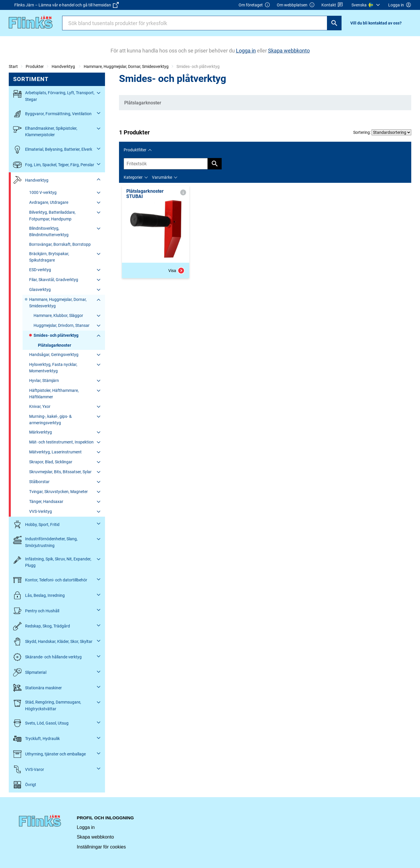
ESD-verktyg (40, 270)
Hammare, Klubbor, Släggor (58, 315)
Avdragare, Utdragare (49, 202)
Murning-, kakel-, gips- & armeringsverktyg (50, 420)
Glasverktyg (40, 290)
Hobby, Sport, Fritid (36, 524)
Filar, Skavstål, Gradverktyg (54, 280)
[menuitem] (366, 5)
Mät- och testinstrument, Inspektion (61, 442)
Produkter (35, 66)
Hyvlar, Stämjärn (44, 380)
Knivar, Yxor (40, 406)
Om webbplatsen (296, 5)
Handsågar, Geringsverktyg (54, 355)
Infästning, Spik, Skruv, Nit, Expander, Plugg (52, 562)
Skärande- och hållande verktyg (47, 657)
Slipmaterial (30, 673)
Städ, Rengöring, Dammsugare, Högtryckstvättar (47, 705)
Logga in (86, 827)
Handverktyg (64, 66)
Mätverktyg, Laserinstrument (55, 452)
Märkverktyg (41, 432)
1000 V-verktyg (43, 192)
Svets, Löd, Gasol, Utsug (41, 723)
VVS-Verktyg (41, 511)
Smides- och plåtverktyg (56, 335)
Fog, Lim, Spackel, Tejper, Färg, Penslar (54, 165)
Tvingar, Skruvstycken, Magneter (58, 492)
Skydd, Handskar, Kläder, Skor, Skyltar (53, 642)
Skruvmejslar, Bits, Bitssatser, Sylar (60, 472)
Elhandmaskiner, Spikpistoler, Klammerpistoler (45, 131)
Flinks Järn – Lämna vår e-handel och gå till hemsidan (66, 5)
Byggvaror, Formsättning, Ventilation (52, 114)
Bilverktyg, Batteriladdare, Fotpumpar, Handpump (52, 215)
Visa (176, 271)
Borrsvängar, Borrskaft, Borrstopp (60, 244)
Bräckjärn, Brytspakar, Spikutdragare (49, 257)
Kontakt (332, 5)
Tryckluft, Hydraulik (36, 739)
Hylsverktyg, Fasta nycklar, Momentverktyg (53, 368)
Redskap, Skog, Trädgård (42, 626)
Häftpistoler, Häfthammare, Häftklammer (54, 394)
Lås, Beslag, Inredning (39, 596)
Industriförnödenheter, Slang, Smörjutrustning (45, 542)
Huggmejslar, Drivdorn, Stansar (62, 325)
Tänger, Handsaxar (46, 501)
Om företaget (254, 5)
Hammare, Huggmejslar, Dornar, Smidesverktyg (126, 66)
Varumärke (162, 177)
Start (13, 66)
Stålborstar (39, 482)
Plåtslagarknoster (55, 345)
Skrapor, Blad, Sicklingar (51, 462)
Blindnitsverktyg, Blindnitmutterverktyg (49, 232)
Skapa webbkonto (95, 837)
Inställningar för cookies (101, 847)
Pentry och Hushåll (36, 611)
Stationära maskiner (37, 688)
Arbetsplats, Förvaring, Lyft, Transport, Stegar (54, 95)
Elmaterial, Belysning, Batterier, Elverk (53, 149)
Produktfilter (135, 150)
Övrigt (25, 785)
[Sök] (334, 23)
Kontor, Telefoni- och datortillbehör (50, 580)
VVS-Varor (29, 769)
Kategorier (133, 177)
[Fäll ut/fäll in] (99, 93)
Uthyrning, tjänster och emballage (49, 754)
